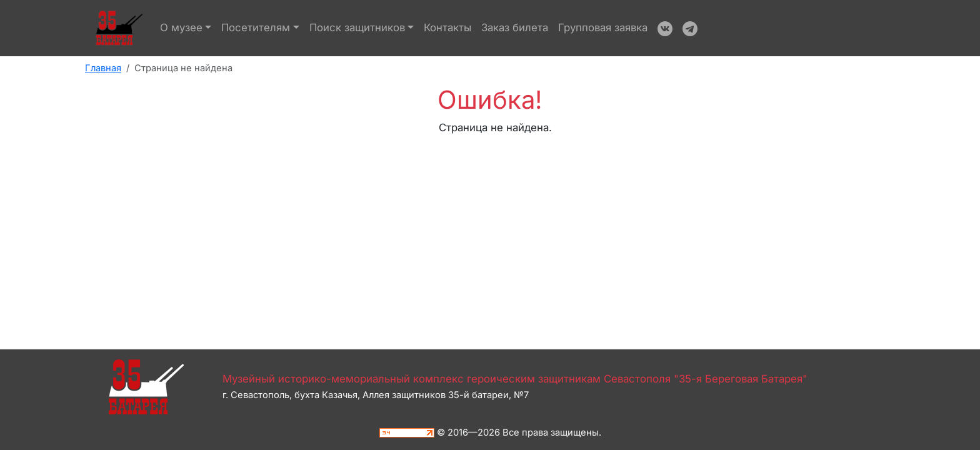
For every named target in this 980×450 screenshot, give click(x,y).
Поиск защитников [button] (357, 27)
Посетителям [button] (256, 27)
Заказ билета (515, 27)
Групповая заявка (603, 27)
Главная (103, 68)
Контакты (447, 27)
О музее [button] (181, 27)
